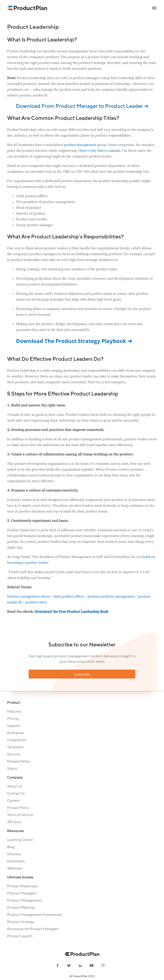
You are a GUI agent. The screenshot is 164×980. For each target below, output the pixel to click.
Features (14, 711)
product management (80, 145)
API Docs (14, 822)
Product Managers (22, 893)
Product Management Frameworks (35, 915)
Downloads (16, 861)
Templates (15, 747)
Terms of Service (20, 815)
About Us (15, 786)
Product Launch (20, 936)
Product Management (25, 900)
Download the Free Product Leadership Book (71, 612)
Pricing (13, 719)
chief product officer (69, 597)
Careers (13, 801)
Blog (11, 847)
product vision (36, 603)
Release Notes (19, 761)
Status (12, 769)
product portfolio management (111, 597)
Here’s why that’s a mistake (100, 151)
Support (14, 726)
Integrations (17, 740)
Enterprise (16, 733)
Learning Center (20, 840)
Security (14, 754)
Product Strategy (21, 922)
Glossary (14, 854)
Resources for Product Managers (33, 929)
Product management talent (28, 597)
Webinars (15, 868)
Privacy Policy (18, 808)
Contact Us (16, 793)
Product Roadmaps (22, 886)
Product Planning (21, 908)
